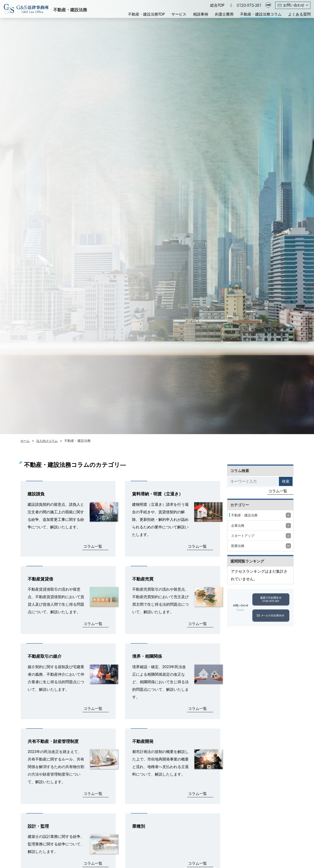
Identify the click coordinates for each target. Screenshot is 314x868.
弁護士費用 (224, 14)
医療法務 (261, 546)
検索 (286, 481)
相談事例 (201, 14)
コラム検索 (240, 471)
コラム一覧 (93, 546)
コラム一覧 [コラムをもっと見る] (278, 491)
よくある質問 (299, 14)
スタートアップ (261, 536)
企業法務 (261, 526)
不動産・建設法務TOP (146, 14)
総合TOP (217, 5)
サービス (179, 14)
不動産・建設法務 (261, 515)
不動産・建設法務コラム (261, 14)
